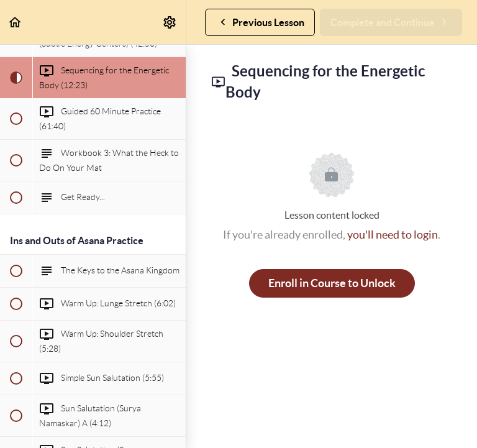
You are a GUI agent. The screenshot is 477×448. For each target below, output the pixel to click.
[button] (16, 22)
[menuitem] (170, 22)
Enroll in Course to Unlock (332, 283)
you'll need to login (393, 235)
